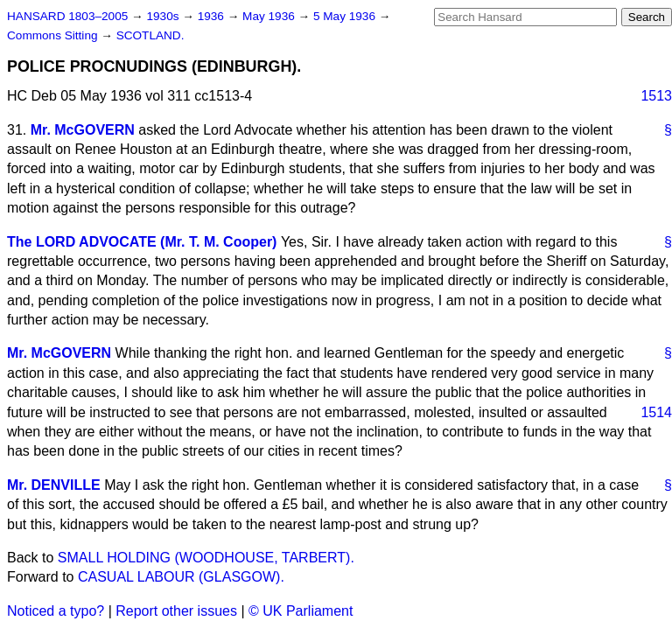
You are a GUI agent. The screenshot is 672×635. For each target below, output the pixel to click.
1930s (164, 16)
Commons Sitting (54, 35)
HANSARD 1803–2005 (67, 16)
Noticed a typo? (56, 611)
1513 (656, 96)
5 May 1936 (346, 16)
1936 (213, 16)
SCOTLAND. (150, 35)
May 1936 (270, 16)
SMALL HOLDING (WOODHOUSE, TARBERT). (206, 558)
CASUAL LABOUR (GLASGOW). (181, 577)
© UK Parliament (301, 611)
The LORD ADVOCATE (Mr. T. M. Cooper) (142, 242)
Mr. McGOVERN (83, 130)
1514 (656, 412)
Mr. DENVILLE (54, 485)
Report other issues (176, 611)
